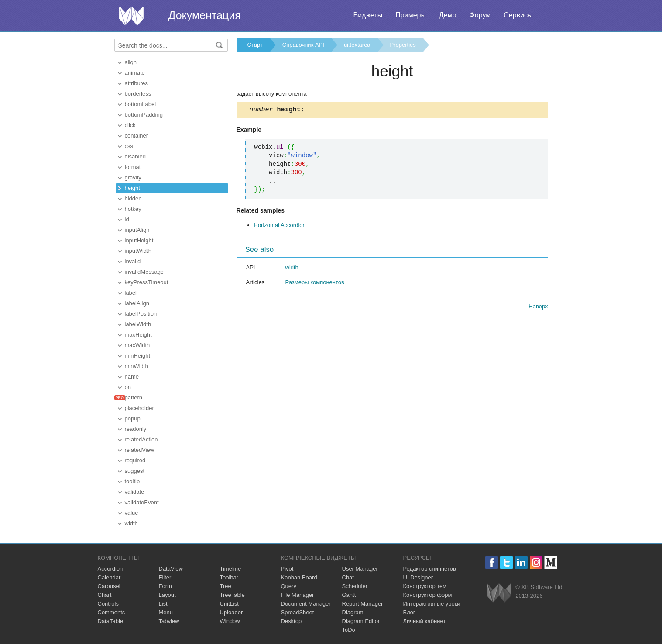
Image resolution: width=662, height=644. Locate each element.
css (129, 146)
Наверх (538, 308)
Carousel (109, 586)
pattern (134, 398)
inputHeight (139, 240)
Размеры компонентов (315, 284)
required (135, 460)
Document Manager (306, 604)
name (132, 377)
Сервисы (518, 15)
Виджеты (368, 15)
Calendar (109, 577)
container (136, 136)
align (131, 62)
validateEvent (142, 502)
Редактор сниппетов (430, 569)
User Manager (360, 569)
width (131, 523)
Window (230, 621)
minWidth (137, 366)
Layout (167, 595)
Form (165, 586)
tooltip (132, 481)
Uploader (232, 612)
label (131, 293)
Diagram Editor (361, 621)
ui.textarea (357, 45)
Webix (499, 593)
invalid (133, 261)
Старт (255, 45)
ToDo (349, 630)
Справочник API (303, 45)
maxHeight (138, 335)
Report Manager (363, 604)
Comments (111, 612)
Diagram (353, 612)
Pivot (287, 569)
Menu (166, 612)
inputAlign (137, 230)
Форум (480, 15)
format (133, 167)
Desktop (292, 621)
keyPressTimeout (147, 282)
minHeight (138, 356)
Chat (348, 577)
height (132, 188)
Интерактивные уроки (432, 604)
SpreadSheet (298, 612)
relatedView (140, 450)
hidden (133, 198)
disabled (135, 157)
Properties (403, 45)
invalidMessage (144, 272)
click (130, 125)
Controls (108, 604)
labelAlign (137, 303)
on (128, 387)
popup (133, 418)
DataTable (111, 621)
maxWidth (137, 345)
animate (135, 73)
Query (289, 586)
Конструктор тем (425, 586)
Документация (205, 15)
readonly (136, 429)
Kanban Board (299, 577)
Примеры (411, 15)
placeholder (139, 408)
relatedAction (141, 439)
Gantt (349, 595)
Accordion (110, 569)
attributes (136, 83)
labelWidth (138, 324)
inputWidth (138, 251)
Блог (409, 612)
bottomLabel (141, 104)
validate (135, 492)
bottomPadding (144, 115)
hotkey (133, 209)
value (132, 513)
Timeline (231, 569)
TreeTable (232, 595)
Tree (226, 586)
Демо (448, 15)
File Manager (298, 595)
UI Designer (418, 577)
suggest (135, 471)
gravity (133, 177)
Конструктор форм (428, 595)
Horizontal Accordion (280, 226)
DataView (171, 569)
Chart (105, 595)
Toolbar (229, 577)
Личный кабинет (425, 621)
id (127, 219)
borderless (138, 94)
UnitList (229, 604)
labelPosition (141, 314)
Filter (165, 577)
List (163, 604)
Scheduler (355, 586)
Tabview (169, 621)
